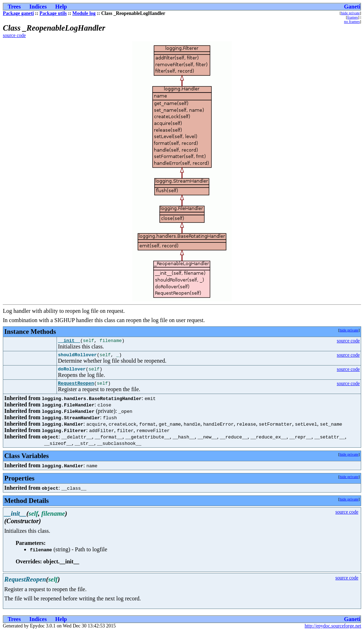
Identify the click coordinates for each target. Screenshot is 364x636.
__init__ (69, 341)
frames (353, 17)
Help (61, 7)
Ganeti (352, 7)
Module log (84, 13)
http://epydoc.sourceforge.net (333, 630)
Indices (38, 7)
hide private (350, 13)
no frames (352, 21)
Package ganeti (18, 13)
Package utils (53, 13)
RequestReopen (76, 387)
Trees (14, 7)
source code (14, 35)
